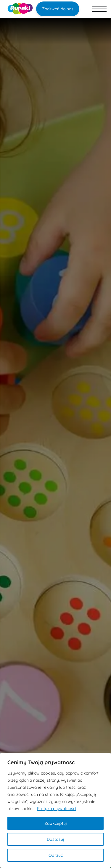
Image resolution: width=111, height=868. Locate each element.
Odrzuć (56, 855)
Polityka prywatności (57, 809)
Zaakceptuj (56, 823)
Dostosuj (55, 839)
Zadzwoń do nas (58, 9)
